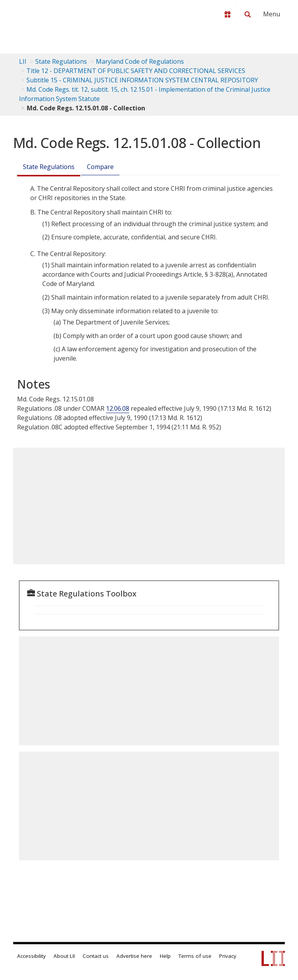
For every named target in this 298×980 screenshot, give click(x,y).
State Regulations (61, 61)
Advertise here (134, 956)
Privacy (228, 956)
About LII (64, 956)
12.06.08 (118, 408)
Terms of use (195, 956)
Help (165, 956)
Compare (100, 167)
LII (23, 61)
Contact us (96, 956)
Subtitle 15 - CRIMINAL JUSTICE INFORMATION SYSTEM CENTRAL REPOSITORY (142, 80)
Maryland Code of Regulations (140, 61)
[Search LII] (248, 14)
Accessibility (31, 956)
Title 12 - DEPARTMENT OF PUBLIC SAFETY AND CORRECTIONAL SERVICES (136, 71)
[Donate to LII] (227, 14)
